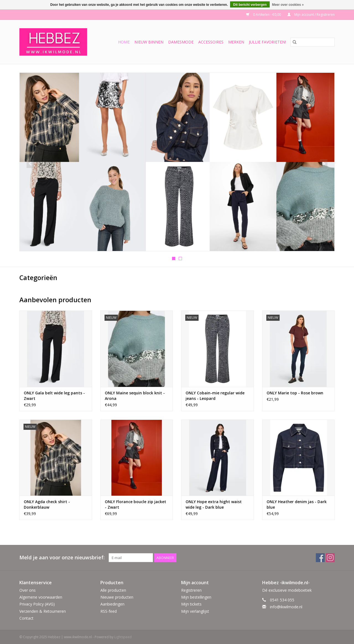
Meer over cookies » (288, 5)
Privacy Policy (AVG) (37, 604)
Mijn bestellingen (196, 597)
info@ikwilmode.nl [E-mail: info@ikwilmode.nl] (286, 607)
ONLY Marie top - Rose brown (295, 393)
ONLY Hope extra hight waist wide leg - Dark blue (214, 504)
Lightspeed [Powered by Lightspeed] (123, 637)
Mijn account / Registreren (311, 15)
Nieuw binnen (149, 42)
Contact (26, 618)
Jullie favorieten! (267, 42)
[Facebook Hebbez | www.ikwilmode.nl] (320, 558)
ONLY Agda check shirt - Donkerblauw (47, 504)
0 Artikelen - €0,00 (264, 15)
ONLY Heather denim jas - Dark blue (297, 504)
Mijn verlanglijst (195, 611)
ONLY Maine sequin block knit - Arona (135, 396)
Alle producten (113, 590)
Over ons (28, 590)
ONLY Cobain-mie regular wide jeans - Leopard (215, 396)
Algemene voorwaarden (41, 597)
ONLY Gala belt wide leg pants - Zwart (54, 396)
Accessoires (211, 42)
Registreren (191, 590)
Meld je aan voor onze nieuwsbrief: (62, 558)
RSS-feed (109, 611)
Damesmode (181, 42)
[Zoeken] (313, 42)
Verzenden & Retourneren (43, 611)
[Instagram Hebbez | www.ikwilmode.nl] (330, 558)
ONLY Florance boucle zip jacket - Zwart (136, 504)
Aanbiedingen (112, 604)
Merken (236, 42)
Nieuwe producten (117, 597)
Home (124, 42)
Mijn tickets (191, 604)
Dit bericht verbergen (250, 5)
